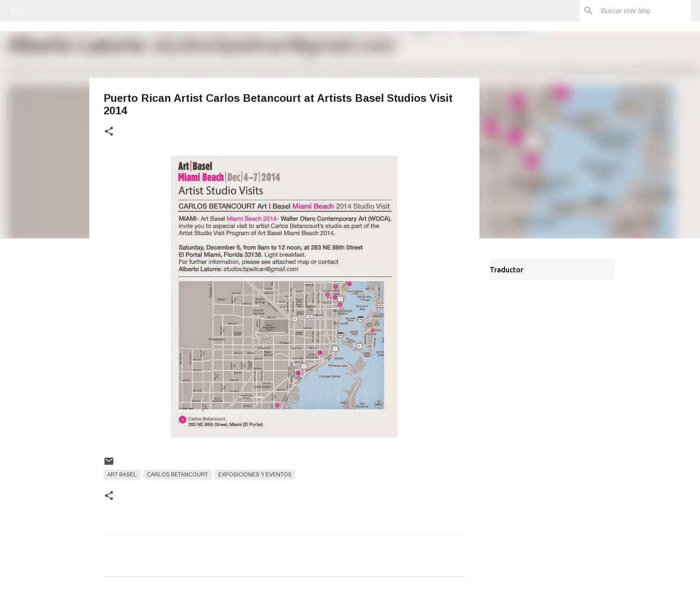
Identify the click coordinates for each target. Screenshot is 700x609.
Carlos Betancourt (177, 475)
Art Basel (122, 475)
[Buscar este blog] (644, 11)
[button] (109, 132)
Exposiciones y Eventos (255, 475)
